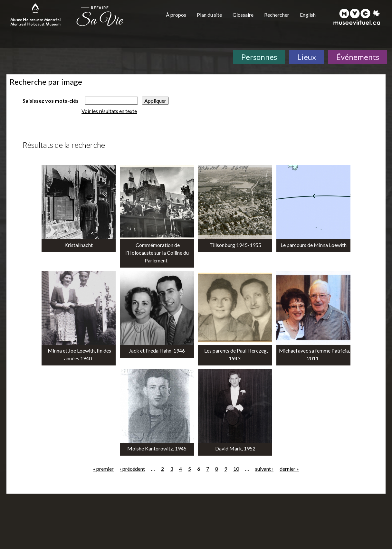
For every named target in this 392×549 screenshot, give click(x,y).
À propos (176, 15)
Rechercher (277, 15)
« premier (103, 469)
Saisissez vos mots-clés (51, 101)
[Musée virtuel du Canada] (357, 17)
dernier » (289, 469)
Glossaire (243, 15)
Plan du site (209, 15)
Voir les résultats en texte (109, 111)
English (308, 15)
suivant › (264, 469)
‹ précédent (132, 469)
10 (236, 469)
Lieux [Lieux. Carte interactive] (307, 57)
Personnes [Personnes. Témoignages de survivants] (259, 57)
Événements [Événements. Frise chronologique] (358, 57)
